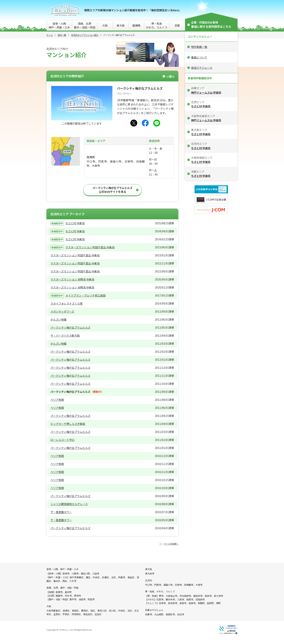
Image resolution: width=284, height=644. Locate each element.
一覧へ (170, 76)
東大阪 (121, 25)
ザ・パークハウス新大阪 (65, 335)
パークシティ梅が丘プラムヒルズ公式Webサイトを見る (112, 190)
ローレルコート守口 (62, 440)
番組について (199, 57)
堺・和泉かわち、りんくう (157, 25)
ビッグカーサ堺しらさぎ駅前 (68, 424)
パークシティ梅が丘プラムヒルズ (70, 327)
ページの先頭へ (171, 544)
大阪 (105, 25)
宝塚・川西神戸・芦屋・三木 (59, 25)
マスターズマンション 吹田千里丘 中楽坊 (90, 247)
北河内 (136, 25)
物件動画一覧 (199, 47)
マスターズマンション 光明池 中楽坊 (72, 279)
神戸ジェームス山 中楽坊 (206, 92)
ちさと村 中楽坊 (75, 223)
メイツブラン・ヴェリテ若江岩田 (85, 295)
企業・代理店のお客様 (211, 24)
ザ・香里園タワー (61, 512)
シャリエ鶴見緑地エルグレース (69, 504)
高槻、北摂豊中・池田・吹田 (84, 25)
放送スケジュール (202, 68)
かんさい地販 (58, 319)
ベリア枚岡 (57, 400)
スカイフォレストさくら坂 (67, 303)
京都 (177, 25)
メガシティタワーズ (62, 311)
